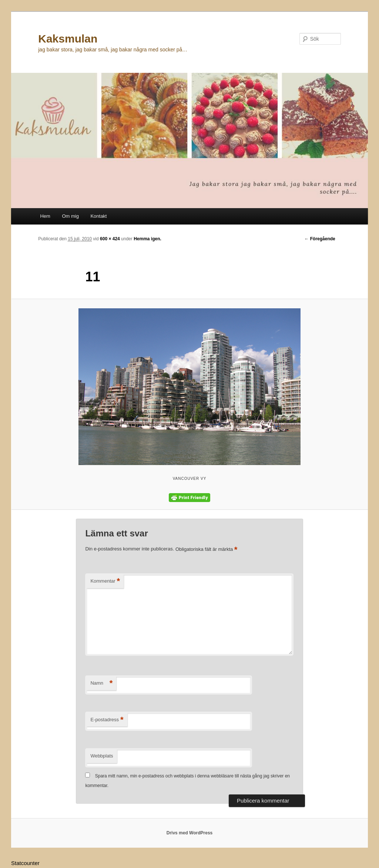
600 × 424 (110, 239)
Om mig (70, 216)
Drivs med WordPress (190, 833)
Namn (101, 683)
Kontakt (98, 216)
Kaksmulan (68, 39)
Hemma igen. (147, 239)
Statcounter (25, 863)
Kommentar (105, 581)
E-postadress (107, 720)
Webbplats (102, 756)
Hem (45, 216)
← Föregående (320, 239)
